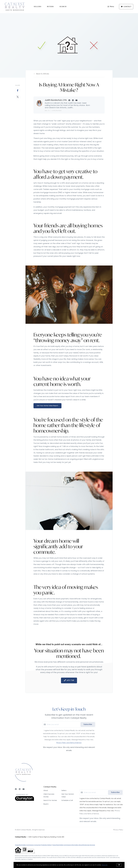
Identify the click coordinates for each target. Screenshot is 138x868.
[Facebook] (16, 789)
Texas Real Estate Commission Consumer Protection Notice (33, 845)
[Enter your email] (63, 724)
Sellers (38, 7)
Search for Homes (50, 801)
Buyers (50, 7)
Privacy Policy (118, 830)
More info (105, 865)
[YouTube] (24, 789)
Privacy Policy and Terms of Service (69, 743)
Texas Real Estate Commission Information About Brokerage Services (74, 845)
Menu (111, 7)
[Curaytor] (24, 800)
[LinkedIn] (20, 789)
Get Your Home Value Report (47, 406)
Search (63, 7)
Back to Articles (43, 74)
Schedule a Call (67, 801)
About (46, 791)
